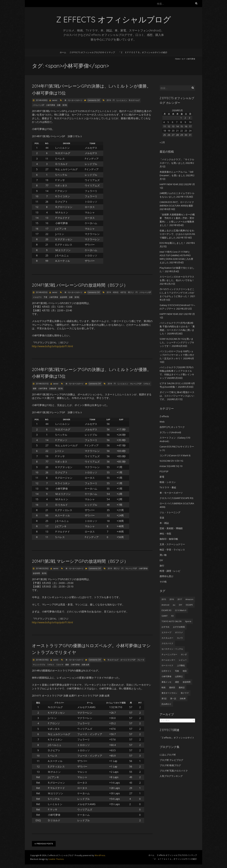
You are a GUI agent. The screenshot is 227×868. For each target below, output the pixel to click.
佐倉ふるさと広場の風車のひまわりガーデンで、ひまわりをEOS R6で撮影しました (177, 234)
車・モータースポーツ (73, 100)
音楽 (162, 518)
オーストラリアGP (128, 660)
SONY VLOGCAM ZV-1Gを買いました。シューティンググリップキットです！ (177, 342)
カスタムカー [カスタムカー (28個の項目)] (167, 638)
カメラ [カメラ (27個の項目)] (180, 638)
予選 (45, 297)
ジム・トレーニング (170, 512)
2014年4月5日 (41, 292)
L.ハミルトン (122, 100)
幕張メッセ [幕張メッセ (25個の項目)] (166, 682)
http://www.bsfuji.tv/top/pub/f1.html (52, 346)
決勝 (59, 105)
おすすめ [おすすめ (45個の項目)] (165, 627)
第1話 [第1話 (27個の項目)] (164, 698)
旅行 (162, 566)
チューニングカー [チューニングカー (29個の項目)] (169, 654)
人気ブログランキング (171, 776)
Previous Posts (44, 844)
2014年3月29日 (42, 568)
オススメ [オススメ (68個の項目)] (179, 632)
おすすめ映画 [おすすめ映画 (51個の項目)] (179, 627)
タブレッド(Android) (170, 432)
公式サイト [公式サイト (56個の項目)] (166, 671)
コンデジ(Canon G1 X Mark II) (175, 455)
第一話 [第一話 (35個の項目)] (173, 698)
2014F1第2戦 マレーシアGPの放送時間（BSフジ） (80, 561)
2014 (109, 100)
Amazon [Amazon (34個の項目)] (189, 599)
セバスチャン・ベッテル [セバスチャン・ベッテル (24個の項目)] (172, 649)
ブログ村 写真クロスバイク (174, 771)
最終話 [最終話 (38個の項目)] (182, 687)
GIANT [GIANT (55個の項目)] (165, 616)
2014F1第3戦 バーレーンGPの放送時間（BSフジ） (80, 285)
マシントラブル (39, 665)
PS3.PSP (164, 471)
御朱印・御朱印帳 (169, 539)
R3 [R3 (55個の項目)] (172, 616)
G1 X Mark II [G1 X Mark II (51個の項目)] (181, 610)
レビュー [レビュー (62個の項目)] (183, 660)
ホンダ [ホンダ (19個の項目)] (184, 654)
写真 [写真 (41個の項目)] (177, 671)
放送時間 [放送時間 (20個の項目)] (187, 682)
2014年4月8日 (41, 100)
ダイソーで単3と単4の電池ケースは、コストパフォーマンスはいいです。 (177, 396)
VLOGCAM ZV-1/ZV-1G (171, 461)
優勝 (35, 388)
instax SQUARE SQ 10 (171, 466)
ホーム (63, 52)
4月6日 (116, 292)
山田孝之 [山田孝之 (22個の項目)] (179, 676)
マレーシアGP (136, 384)
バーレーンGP (38, 105)
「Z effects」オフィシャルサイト (177, 738)
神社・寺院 (165, 534)
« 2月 (162, 142)
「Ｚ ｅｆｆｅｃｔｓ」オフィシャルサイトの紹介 (143, 52)
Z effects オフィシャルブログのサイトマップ (92, 52)
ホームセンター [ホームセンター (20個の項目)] (168, 660)
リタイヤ (60, 665)
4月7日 (123, 292)
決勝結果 (53, 388)
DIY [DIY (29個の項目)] (181, 605)
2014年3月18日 (42, 660)
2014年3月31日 (42, 384)
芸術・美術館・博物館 (171, 528)
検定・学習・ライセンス (172, 550)
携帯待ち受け (167, 576)
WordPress (100, 855)
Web (162, 422)
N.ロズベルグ (134, 100)
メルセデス (37, 297)
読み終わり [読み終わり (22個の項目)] (166, 704)
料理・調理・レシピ (170, 571)
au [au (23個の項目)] (174, 605)
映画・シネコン (168, 482)
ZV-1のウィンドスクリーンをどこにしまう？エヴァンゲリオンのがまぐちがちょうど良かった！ (177, 293)
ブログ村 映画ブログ (170, 765)
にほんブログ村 (168, 755)
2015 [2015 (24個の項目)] (164, 599)
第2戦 (60, 388)
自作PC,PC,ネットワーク (172, 427)
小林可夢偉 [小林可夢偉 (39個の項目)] (166, 676)
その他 (163, 582)
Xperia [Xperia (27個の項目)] (188, 621)
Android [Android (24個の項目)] (165, 605)
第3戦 (65, 105)
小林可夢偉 (51, 105)
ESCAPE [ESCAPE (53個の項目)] (189, 605)
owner (55, 100)
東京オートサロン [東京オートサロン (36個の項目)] (169, 693)
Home (177, 59)
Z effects (164, 416)
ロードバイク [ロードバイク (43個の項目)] (167, 665)
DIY (161, 560)
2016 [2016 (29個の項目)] (172, 599)
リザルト (147, 384)
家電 (162, 477)
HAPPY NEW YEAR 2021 (172, 314)
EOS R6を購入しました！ (173, 243)
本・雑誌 (164, 523)
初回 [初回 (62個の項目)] (185, 671)
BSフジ (131, 292)
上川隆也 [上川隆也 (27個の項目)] (181, 665)
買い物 (163, 555)
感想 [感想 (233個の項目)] (177, 682)
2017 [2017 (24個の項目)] (180, 599)
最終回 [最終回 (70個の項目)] (172, 687)
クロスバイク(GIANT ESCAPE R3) (176, 498)
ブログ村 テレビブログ (171, 760)
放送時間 (63, 297)
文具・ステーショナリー (172, 544)
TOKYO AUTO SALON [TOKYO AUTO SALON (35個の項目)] (171, 621)
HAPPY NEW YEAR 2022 (172, 184)
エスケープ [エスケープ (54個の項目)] (166, 632)
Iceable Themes (56, 859)
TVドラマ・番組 (168, 487)
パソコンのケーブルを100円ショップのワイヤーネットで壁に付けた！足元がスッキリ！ (177, 355)
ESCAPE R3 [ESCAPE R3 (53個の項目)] (166, 610)
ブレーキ (141, 660)
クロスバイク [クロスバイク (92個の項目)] (167, 643)
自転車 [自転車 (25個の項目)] (183, 698)
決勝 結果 (85, 665)
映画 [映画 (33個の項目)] (164, 687)
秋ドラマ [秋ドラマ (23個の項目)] (185, 693)
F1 (114, 100)
